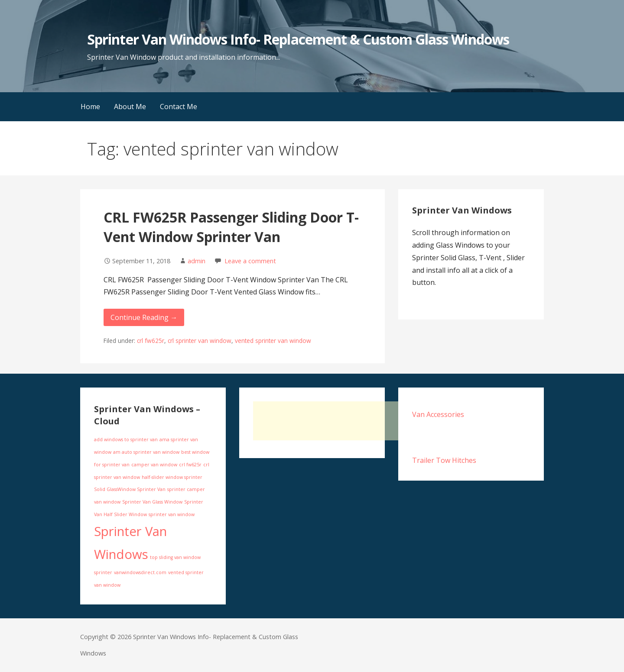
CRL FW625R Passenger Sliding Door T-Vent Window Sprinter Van (231, 227)
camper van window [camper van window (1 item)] (154, 465)
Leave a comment (250, 261)
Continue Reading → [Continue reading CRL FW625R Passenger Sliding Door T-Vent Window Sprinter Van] (144, 317)
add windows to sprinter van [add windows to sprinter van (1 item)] (126, 439)
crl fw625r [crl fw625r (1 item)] (190, 465)
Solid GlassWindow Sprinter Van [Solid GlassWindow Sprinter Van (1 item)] (130, 489)
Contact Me (179, 107)
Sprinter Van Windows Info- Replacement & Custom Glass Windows (298, 39)
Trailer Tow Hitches (444, 460)
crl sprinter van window (200, 341)
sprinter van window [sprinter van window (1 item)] (172, 514)
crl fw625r (151, 341)
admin (197, 261)
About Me (130, 107)
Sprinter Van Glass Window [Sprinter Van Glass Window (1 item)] (152, 502)
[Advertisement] (356, 421)
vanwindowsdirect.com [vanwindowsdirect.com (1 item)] (140, 572)
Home (90, 107)
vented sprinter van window (273, 341)
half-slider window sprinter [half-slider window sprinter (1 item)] (172, 477)
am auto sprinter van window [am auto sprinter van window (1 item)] (146, 452)
